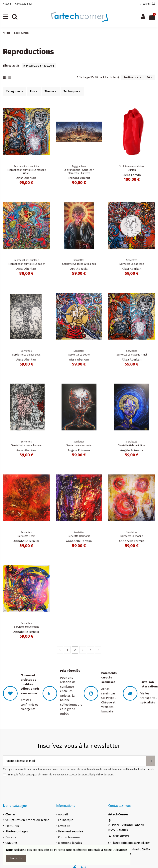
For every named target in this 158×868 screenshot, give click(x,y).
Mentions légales (70, 843)
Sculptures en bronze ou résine (27, 820)
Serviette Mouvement (26, 627)
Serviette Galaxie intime (132, 445)
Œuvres (10, 814)
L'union (132, 170)
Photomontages (17, 831)
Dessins (11, 837)
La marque (66, 820)
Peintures (12, 826)
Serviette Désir (26, 536)
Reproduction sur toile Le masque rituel (26, 171)
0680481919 (121, 836)
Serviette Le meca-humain (26, 445)
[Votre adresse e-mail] (75, 761)
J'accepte (16, 858)
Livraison (64, 826)
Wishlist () (147, 4)
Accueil (7, 4)
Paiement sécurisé (71, 831)
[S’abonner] (150, 761)
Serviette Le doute (79, 355)
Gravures (11, 843)
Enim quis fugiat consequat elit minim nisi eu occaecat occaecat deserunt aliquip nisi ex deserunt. (61, 775)
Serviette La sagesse (132, 264)
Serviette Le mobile (132, 536)
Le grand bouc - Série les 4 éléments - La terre (79, 171)
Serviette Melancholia (79, 445)
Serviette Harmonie (79, 536)
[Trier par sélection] (132, 77)
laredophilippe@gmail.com (132, 843)
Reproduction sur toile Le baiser (26, 264)
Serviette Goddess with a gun (79, 264)
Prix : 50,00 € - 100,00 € (39, 66)
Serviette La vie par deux (26, 355)
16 (150, 77)
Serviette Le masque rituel (132, 355)
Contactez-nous (24, 4)
